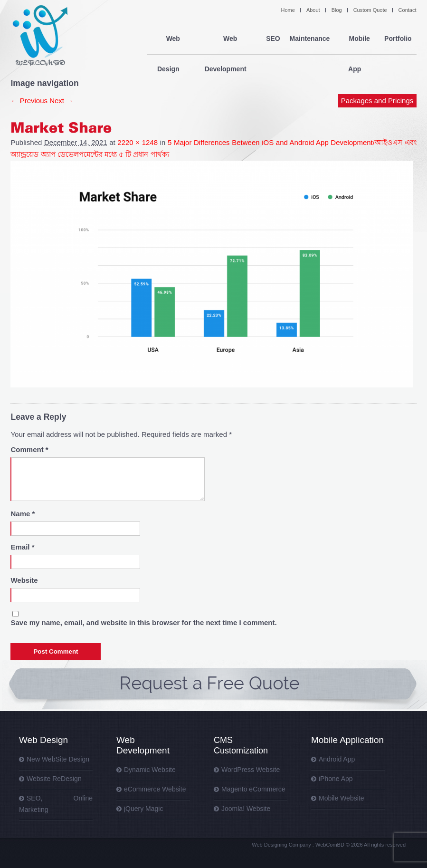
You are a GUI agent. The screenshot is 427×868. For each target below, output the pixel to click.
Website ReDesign (54, 779)
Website (24, 580)
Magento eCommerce (253, 789)
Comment (29, 449)
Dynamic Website (150, 770)
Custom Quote (370, 10)
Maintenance (309, 39)
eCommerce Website (155, 789)
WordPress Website (251, 770)
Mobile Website (341, 798)
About (313, 10)
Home (288, 10)
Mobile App (357, 39)
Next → (61, 101)
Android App (337, 759)
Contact (408, 10)
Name (23, 514)
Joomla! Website (246, 809)
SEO (273, 39)
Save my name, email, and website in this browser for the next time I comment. (143, 622)
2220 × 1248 (138, 142)
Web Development (228, 39)
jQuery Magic (143, 809)
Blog (337, 10)
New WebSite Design (58, 759)
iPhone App (336, 779)
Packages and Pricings (377, 70)
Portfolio (398, 39)
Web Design (171, 39)
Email (22, 547)
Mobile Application (347, 740)
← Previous (29, 101)
